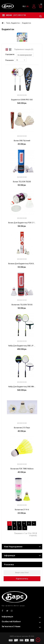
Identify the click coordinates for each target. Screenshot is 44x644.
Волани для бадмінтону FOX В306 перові (26, 264)
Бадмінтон (27, 23)
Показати (9, 60)
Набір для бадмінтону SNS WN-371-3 (24, 387)
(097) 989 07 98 (20, 15)
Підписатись (22, 579)
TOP (38, 640)
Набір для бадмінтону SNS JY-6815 (23, 346)
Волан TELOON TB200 (22, 182)
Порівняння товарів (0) (24, 49)
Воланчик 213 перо (22, 428)
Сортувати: (10, 54)
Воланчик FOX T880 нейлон (22, 469)
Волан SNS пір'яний (22, 141)
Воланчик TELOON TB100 (22, 305)
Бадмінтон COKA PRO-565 (22, 100)
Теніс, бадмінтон (13, 23)
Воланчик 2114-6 (22, 510)
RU (24, 6)
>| (25, 528)
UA (27, 6)
